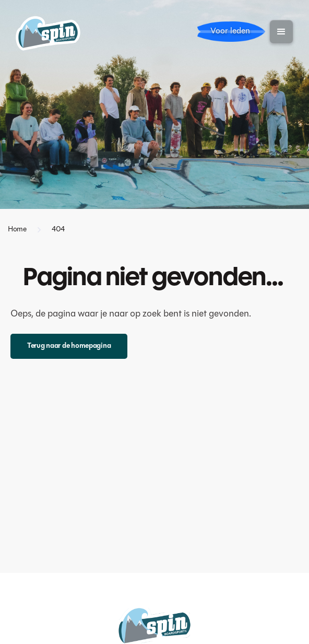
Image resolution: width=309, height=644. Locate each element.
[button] (281, 32)
